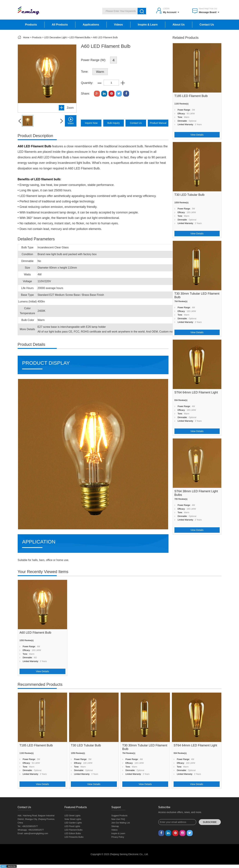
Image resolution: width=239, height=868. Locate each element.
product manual (158, 123)
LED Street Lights (73, 816)
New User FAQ (118, 819)
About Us (179, 25)
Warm (100, 72)
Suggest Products (119, 816)
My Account (171, 12)
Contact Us (207, 25)
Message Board (209, 12)
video (71, 121)
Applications (91, 25)
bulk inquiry (114, 123)
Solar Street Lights (73, 819)
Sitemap (115, 826)
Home (26, 37)
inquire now (91, 123)
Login (166, 9)
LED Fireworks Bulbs (74, 837)
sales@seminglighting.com (36, 833)
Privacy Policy (118, 837)
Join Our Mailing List (121, 823)
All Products (60, 25)
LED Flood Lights (72, 826)
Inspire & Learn (148, 25)
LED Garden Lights (73, 823)
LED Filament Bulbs (80, 37)
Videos (118, 25)
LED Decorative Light (55, 37)
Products (31, 25)
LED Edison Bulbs (73, 833)
